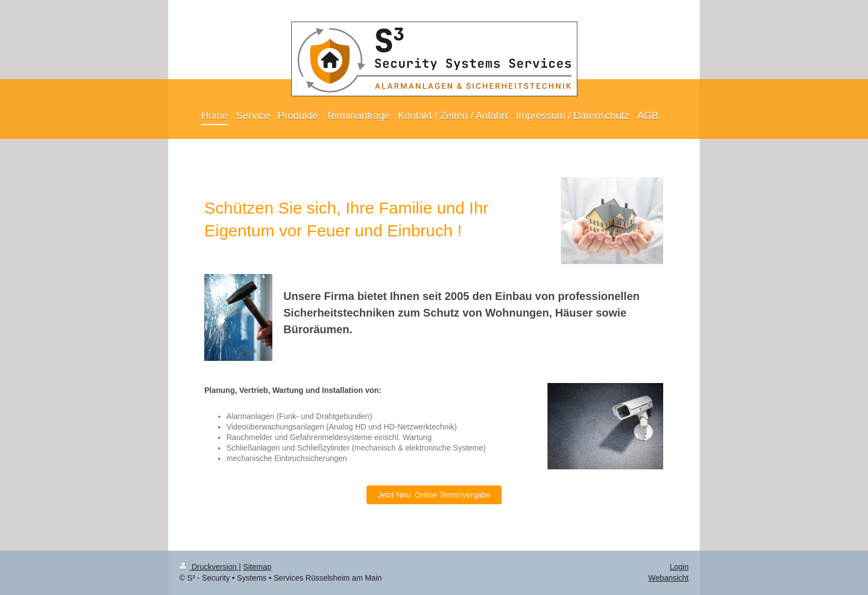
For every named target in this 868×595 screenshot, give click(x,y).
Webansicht (668, 578)
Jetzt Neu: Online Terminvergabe (434, 495)
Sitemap (257, 567)
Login (679, 567)
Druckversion (209, 567)
